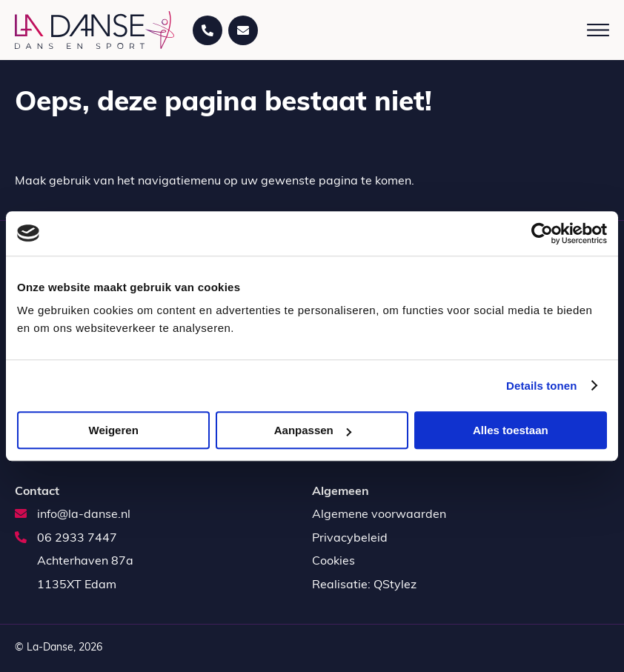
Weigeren (114, 430)
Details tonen (541, 386)
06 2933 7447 (66, 539)
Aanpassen (313, 430)
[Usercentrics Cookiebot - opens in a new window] (542, 233)
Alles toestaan (511, 430)
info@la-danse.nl (73, 515)
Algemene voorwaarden (379, 515)
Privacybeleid (350, 539)
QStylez (395, 585)
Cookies (333, 562)
